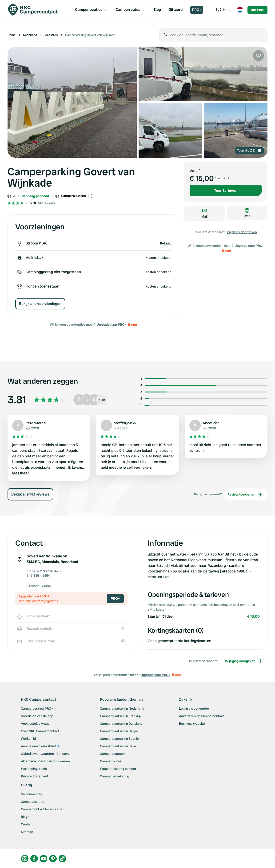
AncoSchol (211, 423)
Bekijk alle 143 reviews (30, 494)
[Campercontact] (36, 10)
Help (223, 10)
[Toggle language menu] (240, 10)
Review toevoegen (246, 494)
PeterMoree (36, 423)
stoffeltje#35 (125, 423)
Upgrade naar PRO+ (111, 324)
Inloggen (257, 10)
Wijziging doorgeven (242, 232)
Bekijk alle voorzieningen (40, 304)
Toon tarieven (226, 190)
